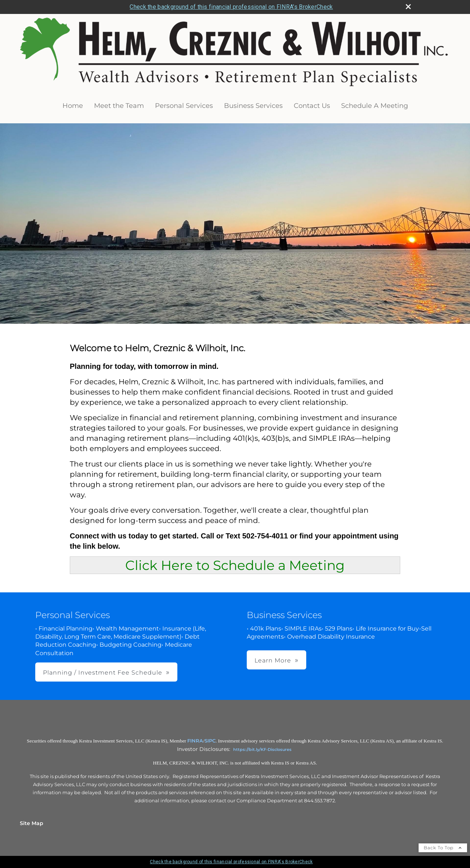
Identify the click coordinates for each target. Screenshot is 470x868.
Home (73, 106)
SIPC (210, 741)
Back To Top (443, 848)
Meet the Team (119, 106)
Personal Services (184, 106)
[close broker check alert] (408, 7)
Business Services (253, 106)
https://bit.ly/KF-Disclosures (262, 749)
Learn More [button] (273, 660)
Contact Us (312, 106)
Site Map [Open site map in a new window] (32, 823)
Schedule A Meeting (375, 106)
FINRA (195, 741)
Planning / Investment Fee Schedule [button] (103, 673)
